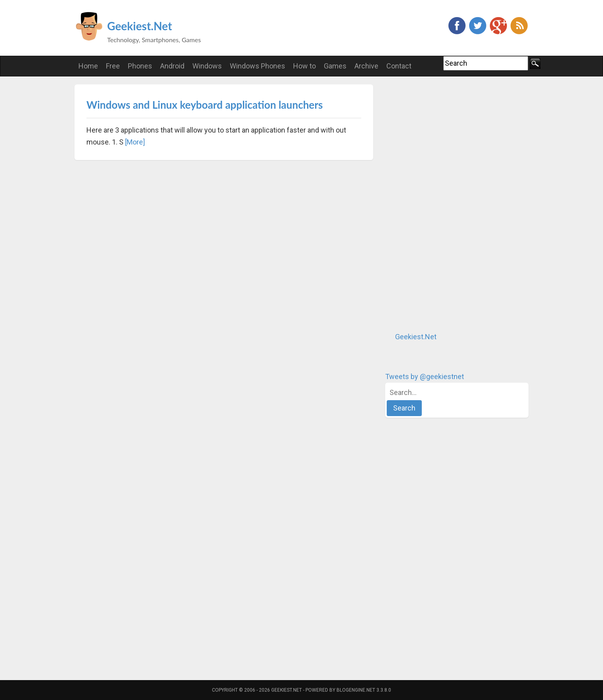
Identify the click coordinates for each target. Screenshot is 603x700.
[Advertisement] (445, 204)
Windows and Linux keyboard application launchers (205, 105)
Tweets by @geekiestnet (425, 376)
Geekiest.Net (140, 26)
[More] (135, 142)
